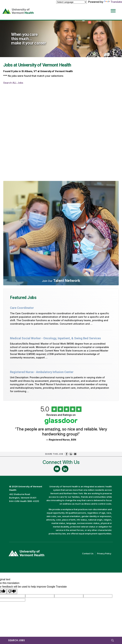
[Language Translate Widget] (72, 2)
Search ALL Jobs (13, 83)
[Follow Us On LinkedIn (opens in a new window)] (65, 469)
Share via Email (75, 454)
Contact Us (89, 554)
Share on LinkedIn (71, 454)
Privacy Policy (105, 554)
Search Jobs (17, 640)
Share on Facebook (67, 454)
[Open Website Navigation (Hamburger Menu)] (114, 8)
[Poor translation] (12, 591)
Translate (113, 2)
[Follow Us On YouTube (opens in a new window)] (57, 469)
